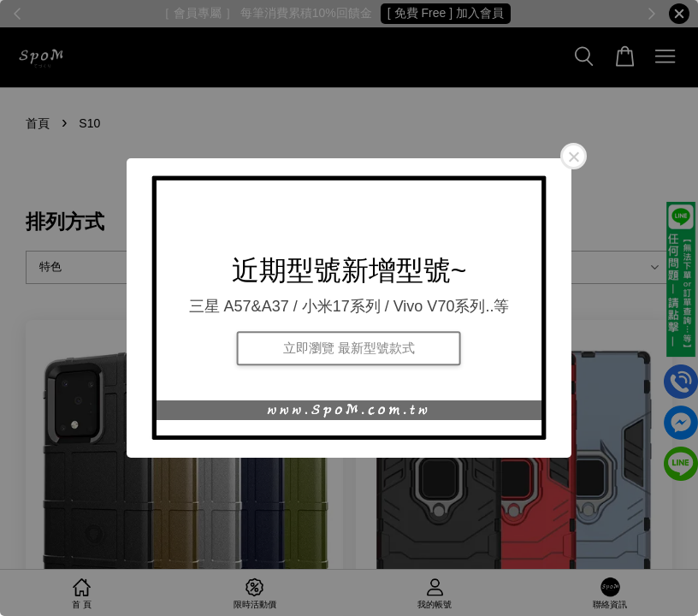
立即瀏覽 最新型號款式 (349, 348)
